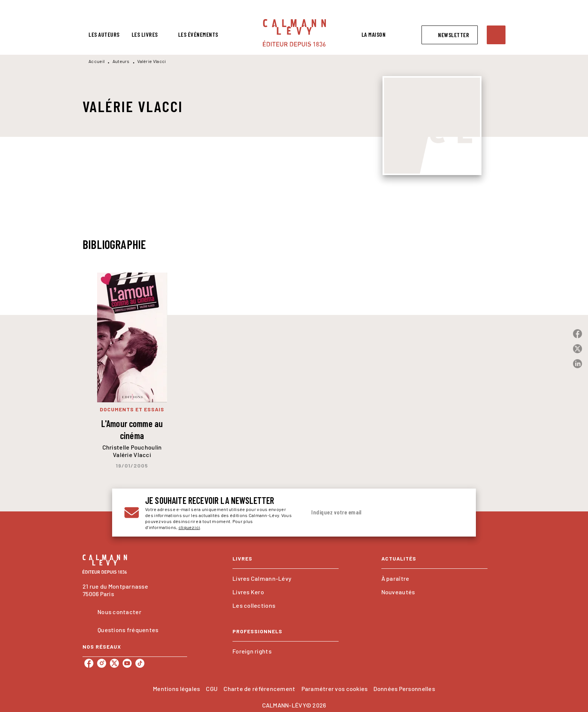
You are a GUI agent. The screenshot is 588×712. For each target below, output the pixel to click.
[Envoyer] (455, 513)
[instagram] (102, 663)
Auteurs (121, 61)
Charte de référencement (259, 689)
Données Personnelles (404, 689)
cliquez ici (189, 527)
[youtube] (127, 663)
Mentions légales (176, 689)
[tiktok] (140, 663)
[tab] (104, 34)
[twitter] (114, 663)
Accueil (97, 61)
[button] (450, 35)
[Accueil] (294, 33)
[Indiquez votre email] (376, 513)
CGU (212, 689)
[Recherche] (496, 35)
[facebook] (89, 663)
